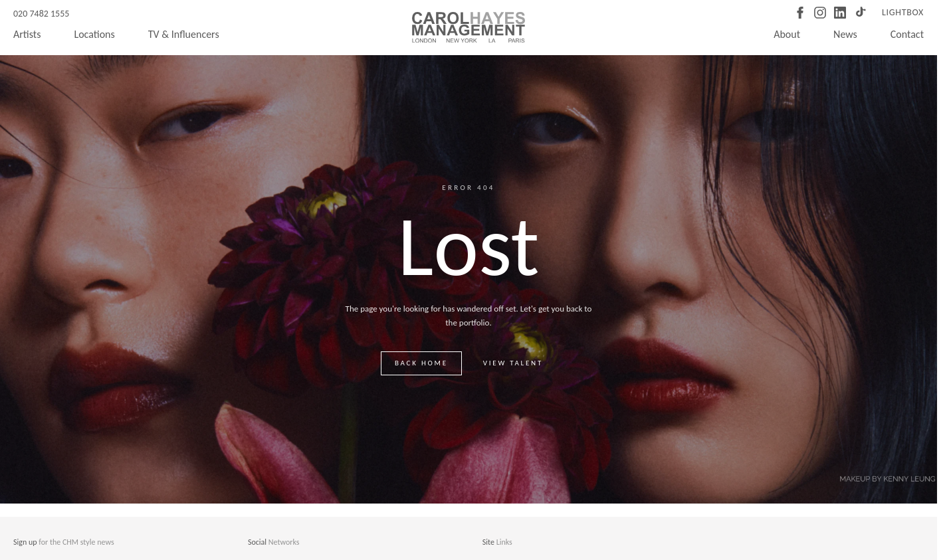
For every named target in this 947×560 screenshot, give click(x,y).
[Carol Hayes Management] (469, 27)
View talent (513, 363)
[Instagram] (820, 13)
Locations (94, 34)
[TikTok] (860, 13)
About (787, 34)
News (845, 34)
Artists (27, 34)
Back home (421, 363)
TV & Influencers (184, 34)
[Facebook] (800, 13)
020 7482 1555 (41, 14)
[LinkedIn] (840, 13)
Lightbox (903, 12)
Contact (907, 34)
